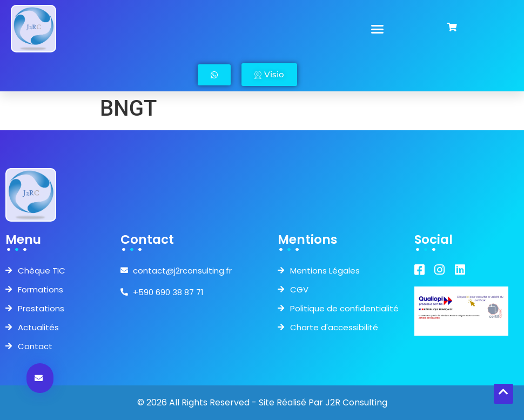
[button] (378, 29)
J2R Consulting (356, 402)
